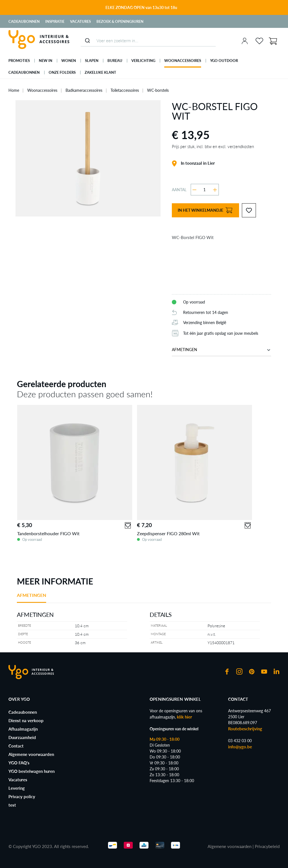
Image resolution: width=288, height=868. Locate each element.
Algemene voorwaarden (31, 754)
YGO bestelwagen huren (31, 771)
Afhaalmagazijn (23, 729)
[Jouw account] (245, 41)
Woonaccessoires (42, 90)
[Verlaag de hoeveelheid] (194, 190)
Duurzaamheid (22, 737)
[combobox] (148, 41)
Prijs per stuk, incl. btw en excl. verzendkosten (213, 146)
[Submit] (87, 41)
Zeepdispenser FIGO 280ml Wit (168, 533)
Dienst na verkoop (26, 720)
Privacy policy (22, 796)
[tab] (31, 597)
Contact (16, 746)
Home (14, 90)
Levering (17, 788)
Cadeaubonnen (24, 21)
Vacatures (80, 21)
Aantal (179, 190)
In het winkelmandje (205, 210)
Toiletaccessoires (125, 90)
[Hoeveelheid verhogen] (215, 190)
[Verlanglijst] (259, 41)
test (12, 805)
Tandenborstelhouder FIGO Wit (48, 533)
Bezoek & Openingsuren (120, 21)
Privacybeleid (267, 846)
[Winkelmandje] (273, 41)
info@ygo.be (240, 747)
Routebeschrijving (245, 729)
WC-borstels (158, 90)
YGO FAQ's (19, 763)
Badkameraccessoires (84, 90)
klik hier (184, 717)
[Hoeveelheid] (204, 190)
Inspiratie (55, 21)
